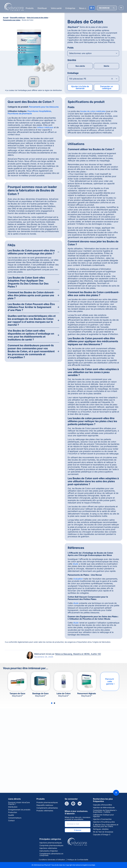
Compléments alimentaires (47, 808)
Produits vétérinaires (45, 811)
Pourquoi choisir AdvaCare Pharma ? (19, 803)
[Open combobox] (93, 53)
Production (13, 812)
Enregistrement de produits (19, 810)
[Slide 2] (54, 703)
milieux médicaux (45, 127)
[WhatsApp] (67, 804)
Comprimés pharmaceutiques (51, 845)
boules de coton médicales (93, 111)
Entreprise (70, 8)
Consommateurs (15, 818)
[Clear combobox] (112, 79)
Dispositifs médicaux (45, 805)
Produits (30, 8)
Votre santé (56, 8)
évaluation (78, 579)
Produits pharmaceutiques (47, 802)
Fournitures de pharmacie (20, 113)
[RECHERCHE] (107, 8)
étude (76, 564)
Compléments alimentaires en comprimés (51, 854)
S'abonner (78, 830)
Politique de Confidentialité (78, 860)
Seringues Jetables (101, 829)
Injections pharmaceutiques (51, 843)
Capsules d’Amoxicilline (102, 805)
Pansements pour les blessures (44, 107)
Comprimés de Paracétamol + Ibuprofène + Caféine (105, 811)
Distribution (13, 807)
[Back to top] (116, 793)
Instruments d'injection (49, 851)
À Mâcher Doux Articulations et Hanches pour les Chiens (106, 826)
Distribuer (42, 8)
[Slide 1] (52, 703)
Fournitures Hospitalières (39, 111)
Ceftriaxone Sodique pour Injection (103, 816)
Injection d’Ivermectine (102, 819)
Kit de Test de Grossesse (103, 832)
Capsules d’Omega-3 (102, 835)
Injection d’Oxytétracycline (104, 822)
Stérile (106, 66)
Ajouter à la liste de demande (80, 87)
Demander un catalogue (107, 87)
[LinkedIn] (80, 804)
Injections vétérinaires (48, 848)
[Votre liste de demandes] (92, 8)
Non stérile (80, 66)
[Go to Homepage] (13, 7)
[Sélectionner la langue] (121, 8)
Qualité (11, 815)
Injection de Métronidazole (104, 808)
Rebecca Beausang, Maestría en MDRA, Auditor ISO (78, 654)
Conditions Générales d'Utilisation (52, 860)
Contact (11, 821)
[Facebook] (73, 804)
